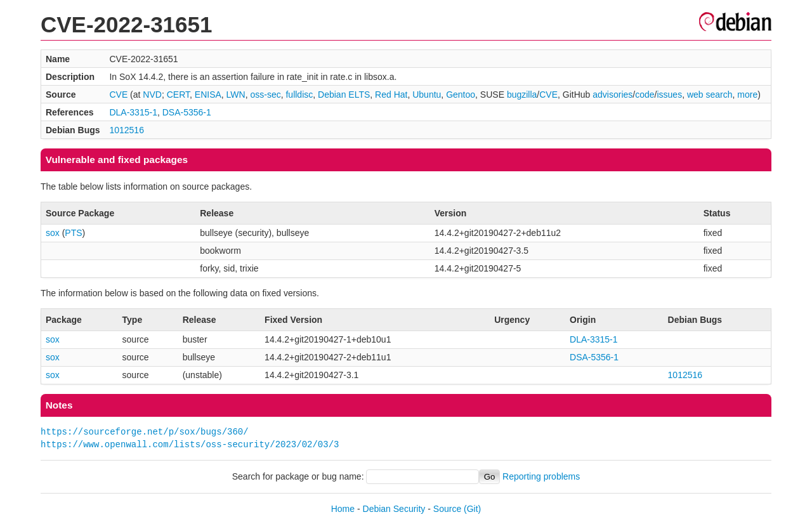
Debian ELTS (344, 95)
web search (710, 95)
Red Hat (391, 95)
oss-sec (265, 95)
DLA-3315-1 (133, 112)
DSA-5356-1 (187, 112)
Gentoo (461, 95)
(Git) (472, 509)
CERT (178, 95)
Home (343, 509)
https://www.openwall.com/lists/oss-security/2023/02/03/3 (190, 444)
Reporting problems (541, 476)
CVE (118, 95)
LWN (236, 95)
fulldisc (299, 95)
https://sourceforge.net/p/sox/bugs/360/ (145, 432)
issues (669, 95)
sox (53, 233)
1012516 (127, 130)
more (747, 95)
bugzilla (522, 95)
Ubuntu (427, 95)
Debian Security (394, 509)
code (645, 95)
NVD (152, 95)
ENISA (208, 95)
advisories (612, 95)
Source (447, 509)
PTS (73, 233)
